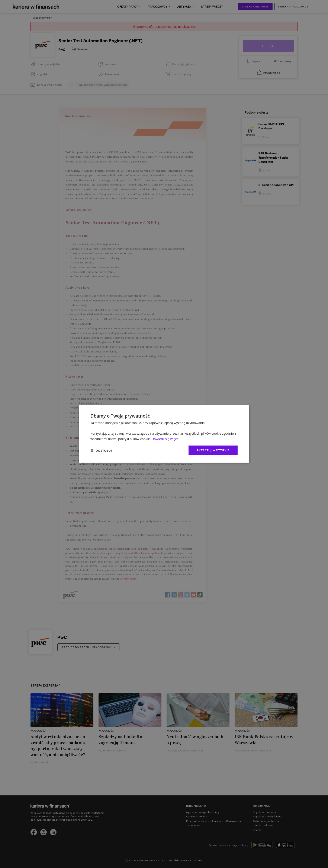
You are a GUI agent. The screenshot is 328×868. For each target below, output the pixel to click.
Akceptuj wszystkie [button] (213, 450)
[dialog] (164, 434)
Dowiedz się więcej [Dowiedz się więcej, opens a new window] (165, 439)
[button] (101, 450)
